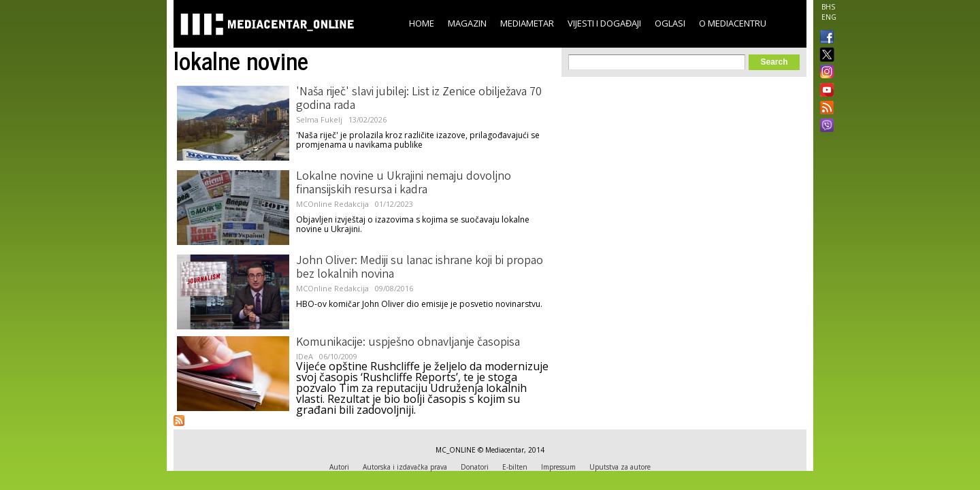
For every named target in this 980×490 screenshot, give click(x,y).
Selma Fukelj (319, 119)
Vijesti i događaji (604, 23)
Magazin (467, 23)
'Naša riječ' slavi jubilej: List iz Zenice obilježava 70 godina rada (419, 99)
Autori (339, 467)
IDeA (305, 356)
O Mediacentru (733, 23)
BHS (828, 7)
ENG (829, 17)
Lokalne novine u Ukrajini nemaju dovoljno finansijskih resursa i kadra (404, 184)
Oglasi (670, 23)
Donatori (475, 467)
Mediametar (527, 23)
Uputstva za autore (620, 467)
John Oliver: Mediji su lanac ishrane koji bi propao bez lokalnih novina (420, 268)
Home (422, 23)
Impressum (558, 467)
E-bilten (515, 467)
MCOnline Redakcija (332, 204)
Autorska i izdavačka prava (405, 467)
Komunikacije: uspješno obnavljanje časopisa (408, 343)
